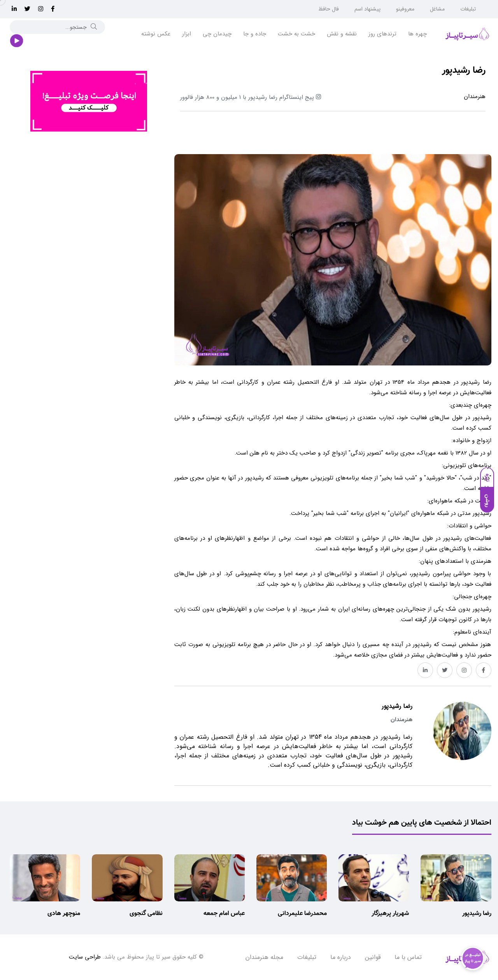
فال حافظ (329, 9)
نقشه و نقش (342, 34)
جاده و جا (255, 34)
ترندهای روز (382, 34)
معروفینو (405, 9)
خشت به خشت (296, 34)
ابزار (187, 34)
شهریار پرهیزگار (390, 914)
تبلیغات (468, 9)
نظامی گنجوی (146, 914)
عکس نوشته (156, 34)
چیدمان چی (217, 34)
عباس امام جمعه (224, 914)
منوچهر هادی (64, 914)
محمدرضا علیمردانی (302, 914)
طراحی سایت (85, 957)
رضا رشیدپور (477, 914)
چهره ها (417, 34)
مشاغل (437, 9)
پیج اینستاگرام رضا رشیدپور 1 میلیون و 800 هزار (251, 97)
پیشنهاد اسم (367, 9)
